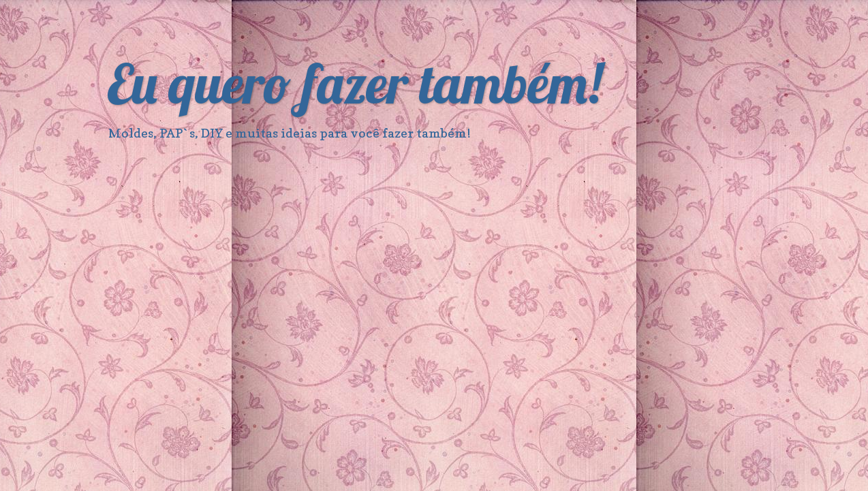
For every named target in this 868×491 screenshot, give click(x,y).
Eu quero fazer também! (354, 83)
